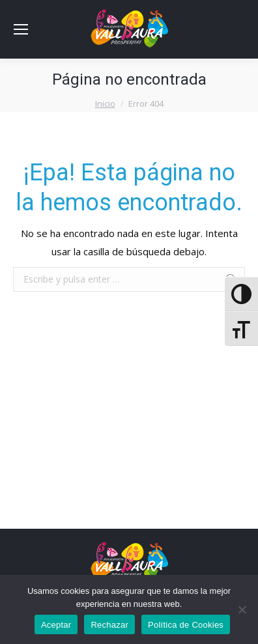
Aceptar (56, 625)
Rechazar (109, 625)
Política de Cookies (186, 625)
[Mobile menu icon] (21, 29)
